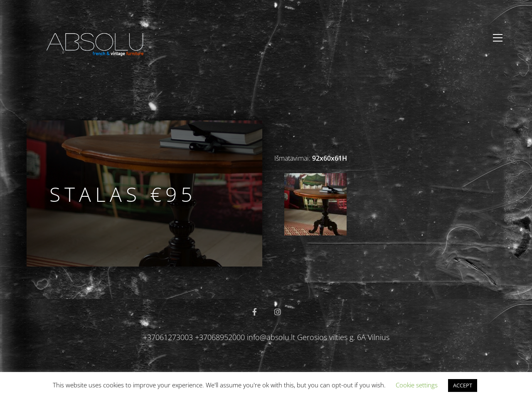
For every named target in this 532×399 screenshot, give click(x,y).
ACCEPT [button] (463, 385)
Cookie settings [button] (417, 385)
